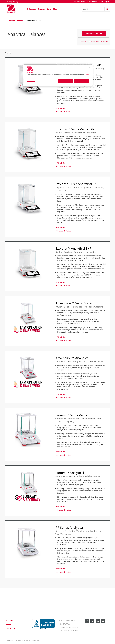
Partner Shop (92, 2)
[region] (58, 75)
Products (31, 9)
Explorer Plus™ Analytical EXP (77, 184)
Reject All (65, 81)
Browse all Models (63, 112)
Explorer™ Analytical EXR (73, 248)
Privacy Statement (21, 641)
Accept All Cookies (82, 81)
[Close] (89, 67)
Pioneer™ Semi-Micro (71, 415)
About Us (10, 620)
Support (41, 9)
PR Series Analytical (70, 527)
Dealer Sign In (104, 2)
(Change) (15, 2)
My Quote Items (79, 2)
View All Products (15, 20)
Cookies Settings (31, 81)
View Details (61, 108)
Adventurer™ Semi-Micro (74, 303)
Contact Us (10, 628)
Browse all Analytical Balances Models (94, 41)
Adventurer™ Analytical (72, 358)
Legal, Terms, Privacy (35, 641)
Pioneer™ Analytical (70, 473)
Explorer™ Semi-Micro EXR (75, 129)
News (49, 9)
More (56, 9)
